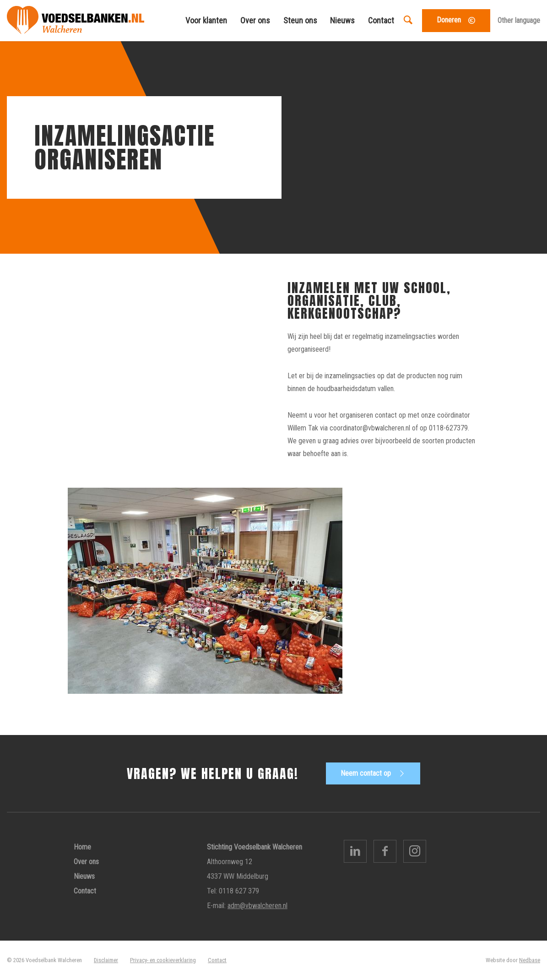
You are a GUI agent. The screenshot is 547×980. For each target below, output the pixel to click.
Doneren (449, 20)
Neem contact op (366, 773)
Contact (381, 20)
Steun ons (300, 20)
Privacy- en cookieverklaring (163, 960)
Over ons (255, 20)
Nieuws (342, 20)
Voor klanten (206, 20)
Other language (519, 21)
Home (82, 847)
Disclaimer (106, 960)
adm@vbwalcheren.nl (257, 906)
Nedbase (530, 960)
